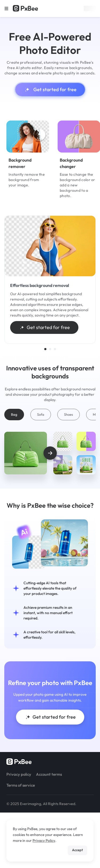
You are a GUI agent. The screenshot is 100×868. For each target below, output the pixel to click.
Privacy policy (19, 774)
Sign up (90, 9)
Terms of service (21, 785)
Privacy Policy (44, 841)
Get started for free (50, 90)
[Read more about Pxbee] (25, 9)
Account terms (49, 774)
